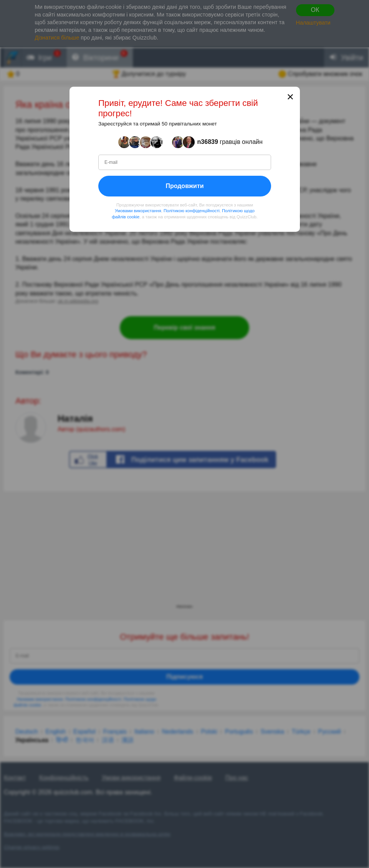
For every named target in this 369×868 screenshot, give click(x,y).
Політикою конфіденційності (191, 211)
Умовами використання (138, 211)
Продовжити (184, 186)
